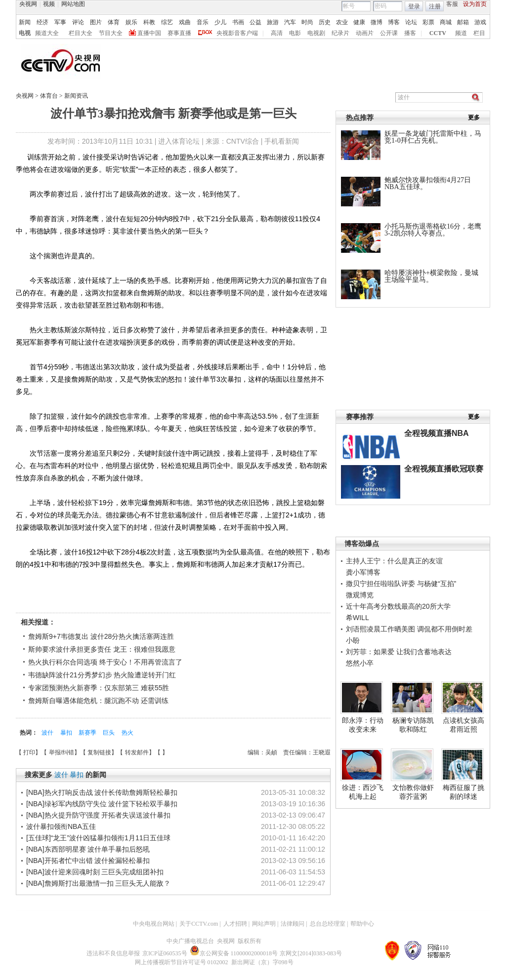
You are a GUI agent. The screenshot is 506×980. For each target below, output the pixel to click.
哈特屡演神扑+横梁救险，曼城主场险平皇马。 (431, 276)
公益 (255, 22)
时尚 (307, 22)
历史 (325, 22)
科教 (149, 22)
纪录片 (340, 33)
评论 (78, 22)
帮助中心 (362, 924)
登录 (414, 6)
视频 (49, 4)
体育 (114, 22)
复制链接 (99, 752)
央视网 (28, 4)
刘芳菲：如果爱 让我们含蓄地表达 (399, 652)
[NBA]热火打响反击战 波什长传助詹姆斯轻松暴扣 (102, 792)
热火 (127, 733)
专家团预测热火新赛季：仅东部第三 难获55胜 (99, 688)
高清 (277, 33)
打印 (29, 752)
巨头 (109, 733)
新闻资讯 (76, 96)
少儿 (220, 22)
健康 (359, 22)
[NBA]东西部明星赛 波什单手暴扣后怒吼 (88, 849)
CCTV (438, 33)
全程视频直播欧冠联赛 (444, 469)
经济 (42, 22)
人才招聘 (235, 924)
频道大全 (47, 33)
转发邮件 (137, 752)
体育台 (50, 96)
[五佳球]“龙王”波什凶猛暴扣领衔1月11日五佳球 (98, 838)
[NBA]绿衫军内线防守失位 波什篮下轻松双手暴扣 (102, 804)
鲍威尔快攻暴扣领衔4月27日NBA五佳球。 (428, 183)
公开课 (389, 33)
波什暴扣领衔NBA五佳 (61, 826)
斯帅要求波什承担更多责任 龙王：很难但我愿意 (102, 649)
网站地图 (73, 4)
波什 (48, 733)
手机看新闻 (282, 141)
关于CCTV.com (199, 924)
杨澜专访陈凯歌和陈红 (413, 725)
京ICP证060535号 (165, 953)
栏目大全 (81, 33)
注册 (435, 6)
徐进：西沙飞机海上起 (363, 792)
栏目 (479, 33)
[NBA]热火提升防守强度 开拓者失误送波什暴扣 (98, 815)
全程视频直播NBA (437, 433)
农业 (342, 22)
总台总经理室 (328, 924)
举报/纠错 (62, 752)
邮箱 (463, 22)
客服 (452, 4)
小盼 (353, 640)
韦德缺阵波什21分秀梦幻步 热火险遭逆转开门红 (102, 675)
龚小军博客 (363, 572)
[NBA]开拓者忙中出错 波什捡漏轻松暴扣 (88, 861)
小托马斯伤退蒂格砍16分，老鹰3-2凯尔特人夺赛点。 (433, 230)
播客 (410, 33)
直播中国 (149, 33)
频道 (461, 33)
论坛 (411, 22)
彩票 (428, 22)
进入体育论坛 (179, 141)
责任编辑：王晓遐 (307, 752)
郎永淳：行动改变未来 (363, 725)
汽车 (290, 22)
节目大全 (111, 33)
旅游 (273, 22)
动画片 (365, 33)
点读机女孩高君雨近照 (464, 725)
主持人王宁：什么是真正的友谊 (394, 561)
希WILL (358, 618)
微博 (377, 22)
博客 (394, 22)
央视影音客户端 (237, 33)
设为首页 (475, 4)
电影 (295, 33)
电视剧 (316, 33)
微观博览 (360, 595)
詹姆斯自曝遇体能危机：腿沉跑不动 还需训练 (98, 701)
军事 (60, 22)
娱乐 (131, 22)
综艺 (167, 22)
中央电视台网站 (154, 924)
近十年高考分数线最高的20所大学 (398, 606)
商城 (446, 22)
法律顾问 (293, 924)
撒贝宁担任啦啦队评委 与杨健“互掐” (401, 584)
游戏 (480, 22)
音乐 (203, 22)
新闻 (25, 22)
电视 (25, 33)
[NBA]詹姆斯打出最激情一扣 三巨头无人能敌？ (98, 883)
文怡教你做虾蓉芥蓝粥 (413, 792)
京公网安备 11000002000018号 (234, 953)
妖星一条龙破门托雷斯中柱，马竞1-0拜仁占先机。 (433, 137)
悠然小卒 (360, 663)
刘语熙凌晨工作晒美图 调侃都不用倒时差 (409, 629)
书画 (238, 22)
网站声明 (264, 924)
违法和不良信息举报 (113, 953)
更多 (474, 118)
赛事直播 (179, 33)
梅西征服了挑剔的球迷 (464, 792)
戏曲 (185, 22)
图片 (96, 22)
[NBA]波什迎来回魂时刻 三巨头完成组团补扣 (95, 872)
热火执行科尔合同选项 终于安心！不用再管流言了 (105, 662)
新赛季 (88, 733)
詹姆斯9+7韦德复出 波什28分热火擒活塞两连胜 (101, 636)
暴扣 (67, 733)
